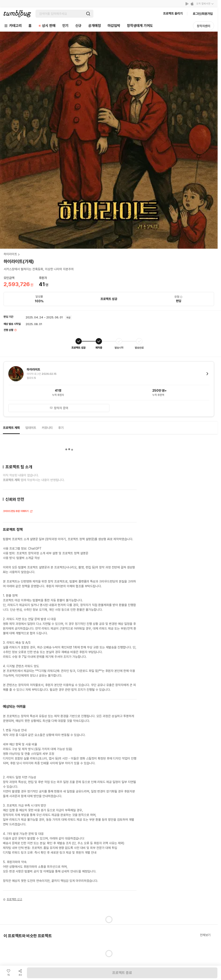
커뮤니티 (47, 428)
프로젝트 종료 (122, 973)
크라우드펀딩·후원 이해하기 (18, 512)
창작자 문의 (59, 408)
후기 (61, 428)
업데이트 (31, 428)
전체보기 (205, 935)
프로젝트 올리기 (173, 13)
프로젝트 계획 (11, 428)
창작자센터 (203, 26)
